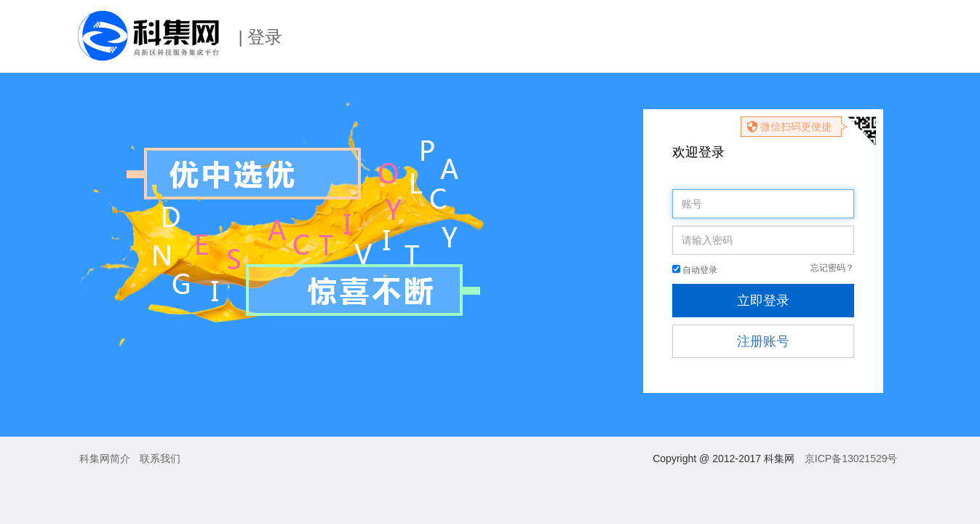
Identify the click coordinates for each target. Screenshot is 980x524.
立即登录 (763, 301)
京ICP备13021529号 (851, 458)
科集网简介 (105, 458)
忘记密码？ (832, 268)
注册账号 (763, 341)
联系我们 (160, 458)
